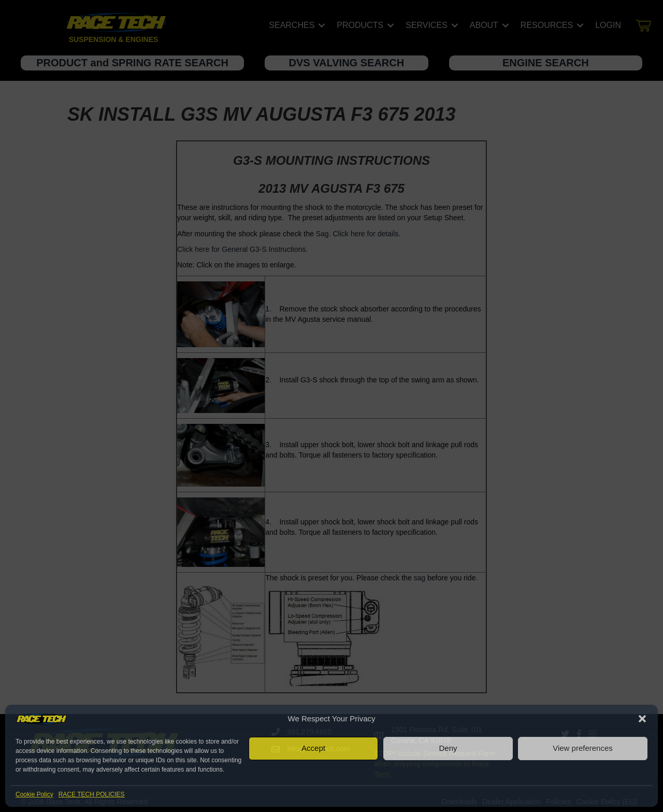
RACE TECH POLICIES (92, 794)
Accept (313, 748)
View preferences (583, 748)
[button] (642, 719)
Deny (448, 748)
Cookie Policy (34, 794)
